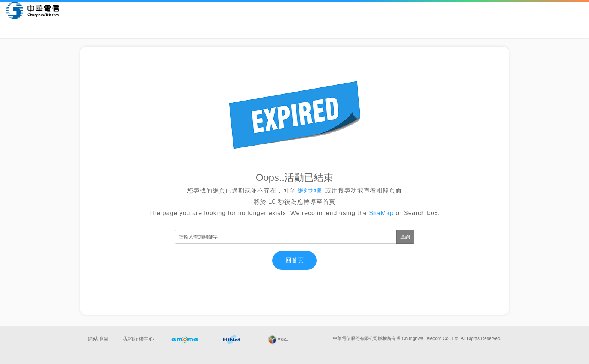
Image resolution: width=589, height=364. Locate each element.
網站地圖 (310, 190)
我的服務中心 (138, 339)
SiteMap (381, 213)
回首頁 (294, 260)
